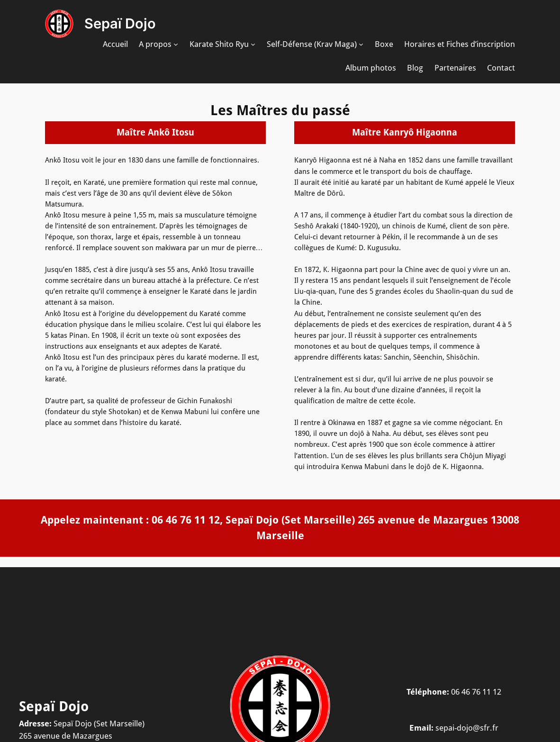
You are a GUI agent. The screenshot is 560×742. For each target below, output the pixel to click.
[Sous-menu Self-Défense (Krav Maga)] (361, 44)
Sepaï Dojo (120, 23)
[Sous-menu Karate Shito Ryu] (253, 44)
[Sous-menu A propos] (176, 44)
